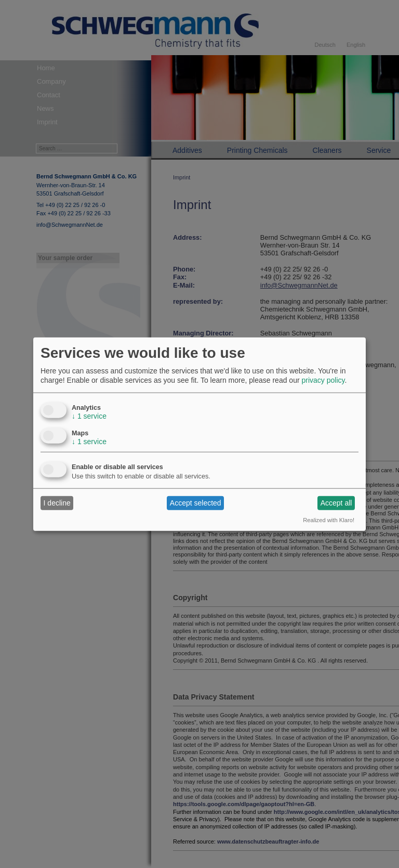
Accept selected (196, 503)
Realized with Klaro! (329, 520)
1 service (89, 416)
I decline (57, 503)
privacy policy (323, 380)
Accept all (336, 503)
